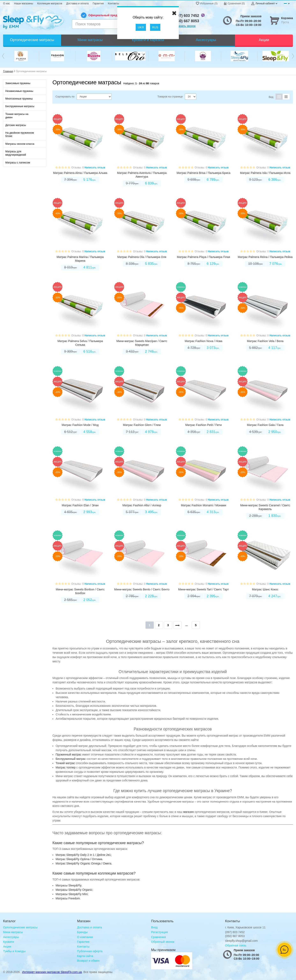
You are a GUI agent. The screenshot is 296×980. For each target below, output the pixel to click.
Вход (154, 927)
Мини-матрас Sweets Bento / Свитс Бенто (142, 589)
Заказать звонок (185, 26)
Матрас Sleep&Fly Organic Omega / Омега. (84, 863)
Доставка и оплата (77, 3)
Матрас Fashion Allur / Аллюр (142, 505)
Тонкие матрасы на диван (17, 116)
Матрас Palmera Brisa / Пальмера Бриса (203, 173)
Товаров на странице (170, 97)
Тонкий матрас (65, 763)
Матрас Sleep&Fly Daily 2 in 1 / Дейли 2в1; (84, 855)
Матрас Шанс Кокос (265, 589)
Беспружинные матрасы (20, 106)
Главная (8, 71)
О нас (7, 3)
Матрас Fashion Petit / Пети (203, 425)
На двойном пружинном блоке (20, 134)
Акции (7, 946)
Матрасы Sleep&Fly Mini (72, 894)
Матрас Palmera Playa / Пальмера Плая (204, 257)
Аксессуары (11, 937)
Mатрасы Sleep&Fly (68, 885)
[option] (21, 56)
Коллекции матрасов (50, 3)
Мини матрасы (13, 932)
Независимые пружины (19, 91)
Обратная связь (236, 945)
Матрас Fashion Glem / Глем (142, 425)
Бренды (82, 932)
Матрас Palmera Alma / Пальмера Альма (80, 173)
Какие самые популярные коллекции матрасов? (94, 873)
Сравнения (158, 937)
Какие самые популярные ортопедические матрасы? (98, 843)
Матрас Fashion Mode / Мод (80, 425)
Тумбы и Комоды (14, 951)
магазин (188, 812)
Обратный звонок (163, 942)
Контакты (113, 3)
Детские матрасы (16, 125)
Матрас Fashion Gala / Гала (265, 425)
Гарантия (98, 3)
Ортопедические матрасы (20, 927)
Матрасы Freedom (68, 898)
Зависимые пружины (18, 83)
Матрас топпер (65, 767)
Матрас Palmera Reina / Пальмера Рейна (265, 257)
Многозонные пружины (19, 99)
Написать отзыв (95, 168)
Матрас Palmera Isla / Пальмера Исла (265, 173)
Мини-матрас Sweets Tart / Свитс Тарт (203, 589)
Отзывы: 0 (77, 168)
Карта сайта (85, 956)
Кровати (9, 942)
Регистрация (160, 932)
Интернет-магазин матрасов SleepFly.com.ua (52, 972)
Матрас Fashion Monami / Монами (203, 505)
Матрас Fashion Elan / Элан (80, 505)
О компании (85, 937)
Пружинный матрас (68, 754)
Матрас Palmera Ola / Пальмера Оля (142, 257)
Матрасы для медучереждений (16, 153)
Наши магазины (24, 3)
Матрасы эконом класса (20, 144)
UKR (141, 27)
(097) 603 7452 (187, 16)
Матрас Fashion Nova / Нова (203, 341)
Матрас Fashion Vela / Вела (265, 341)
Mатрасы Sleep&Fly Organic (74, 890)
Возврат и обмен (88, 961)
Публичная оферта (90, 951)
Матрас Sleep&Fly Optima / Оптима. (79, 859)
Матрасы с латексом (18, 163)
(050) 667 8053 (187, 21)
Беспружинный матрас (71, 759)
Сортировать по (65, 97)
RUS (155, 27)
